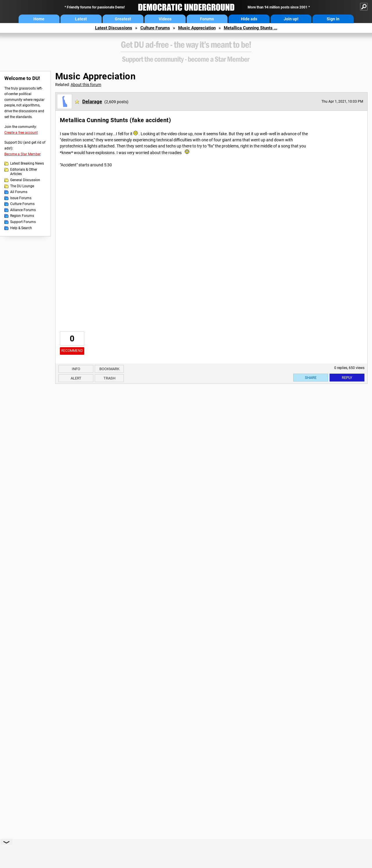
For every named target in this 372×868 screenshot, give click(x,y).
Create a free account (21, 133)
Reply (347, 378)
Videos (165, 19)
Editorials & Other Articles (24, 172)
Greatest (123, 19)
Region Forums (22, 216)
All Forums (19, 192)
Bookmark (109, 369)
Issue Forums (21, 198)
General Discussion (25, 180)
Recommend (72, 351)
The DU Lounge (22, 186)
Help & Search (21, 228)
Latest (81, 19)
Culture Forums (155, 28)
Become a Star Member (23, 154)
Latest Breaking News (27, 163)
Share (311, 378)
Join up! (291, 19)
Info (76, 369)
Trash (109, 378)
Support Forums (23, 222)
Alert (76, 378)
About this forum (86, 85)
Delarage (92, 101)
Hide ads (249, 19)
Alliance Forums (23, 210)
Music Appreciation (197, 28)
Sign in (333, 19)
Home (39, 19)
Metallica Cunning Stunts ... (251, 28)
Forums (207, 19)
